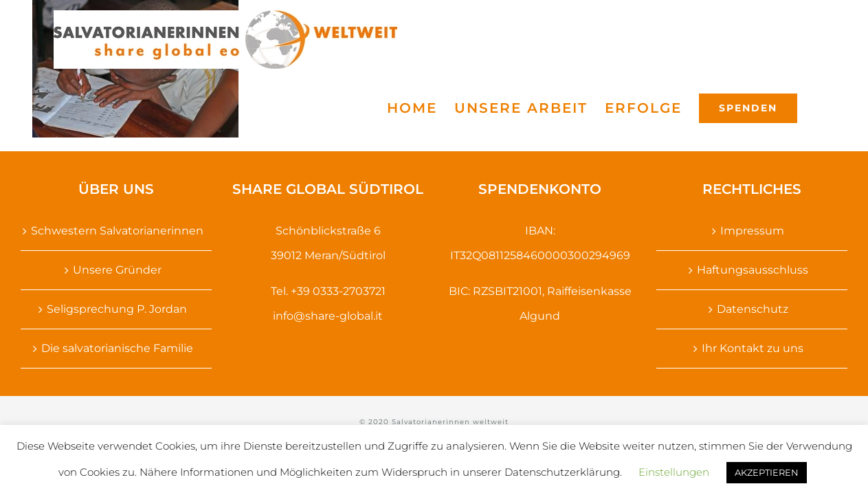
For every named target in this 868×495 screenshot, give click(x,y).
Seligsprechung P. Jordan (117, 309)
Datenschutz (753, 309)
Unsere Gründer (117, 270)
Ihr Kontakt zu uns (753, 348)
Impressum (752, 231)
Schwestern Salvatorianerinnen (117, 231)
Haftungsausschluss (753, 270)
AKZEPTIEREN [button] (767, 472)
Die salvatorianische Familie (117, 348)
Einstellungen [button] (674, 472)
